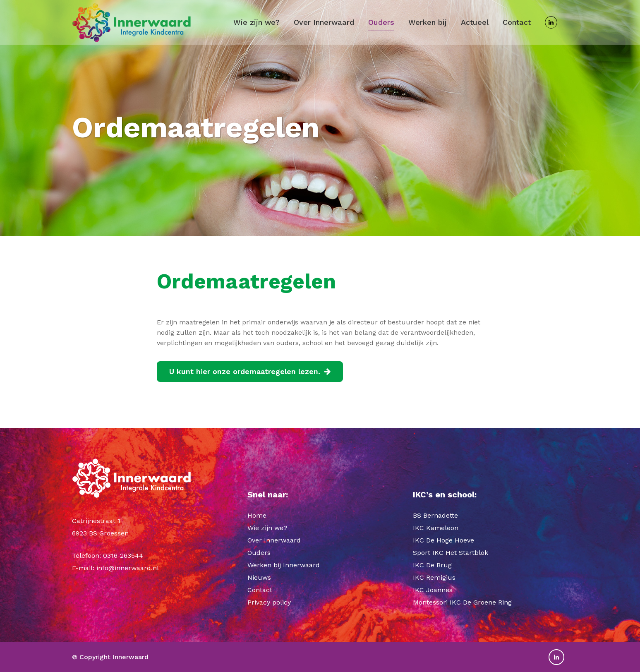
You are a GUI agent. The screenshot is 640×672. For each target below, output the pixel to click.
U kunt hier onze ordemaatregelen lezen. (250, 371)
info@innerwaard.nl (128, 568)
